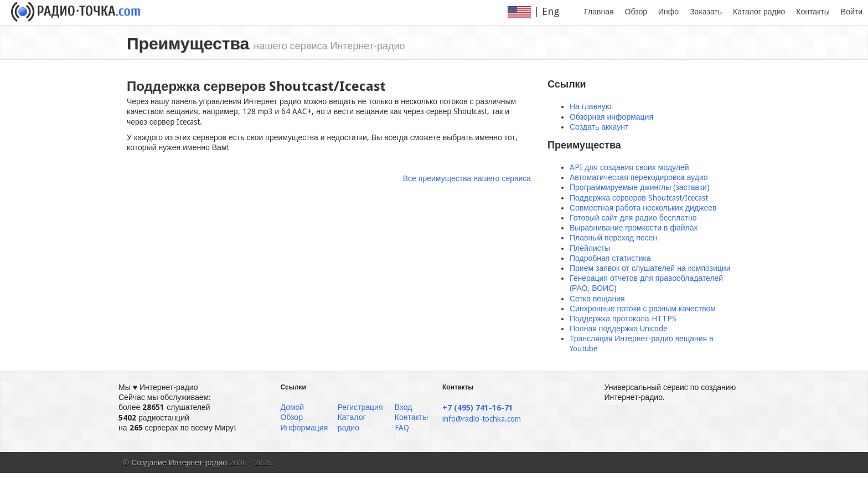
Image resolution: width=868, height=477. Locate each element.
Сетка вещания (597, 299)
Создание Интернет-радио (180, 463)
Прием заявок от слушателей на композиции (650, 268)
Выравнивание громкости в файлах (634, 228)
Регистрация (360, 407)
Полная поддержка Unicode (618, 329)
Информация (304, 428)
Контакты (813, 12)
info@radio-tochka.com (482, 419)
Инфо (668, 12)
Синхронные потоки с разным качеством (643, 309)
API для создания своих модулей (629, 167)
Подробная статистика (610, 258)
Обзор (636, 12)
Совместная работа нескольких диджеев (643, 208)
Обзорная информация (611, 117)
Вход (404, 407)
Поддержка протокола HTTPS (623, 319)
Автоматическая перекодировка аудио (639, 177)
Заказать (706, 12)
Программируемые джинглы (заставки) (640, 187)
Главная (599, 12)
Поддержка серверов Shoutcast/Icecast (639, 198)
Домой (293, 407)
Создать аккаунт (599, 127)
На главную (590, 106)
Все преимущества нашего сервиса (467, 178)
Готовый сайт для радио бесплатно (633, 218)
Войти (852, 12)
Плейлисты (590, 248)
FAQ (402, 428)
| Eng (540, 12)
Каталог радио (759, 12)
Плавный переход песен (613, 238)
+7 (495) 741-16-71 (478, 408)
